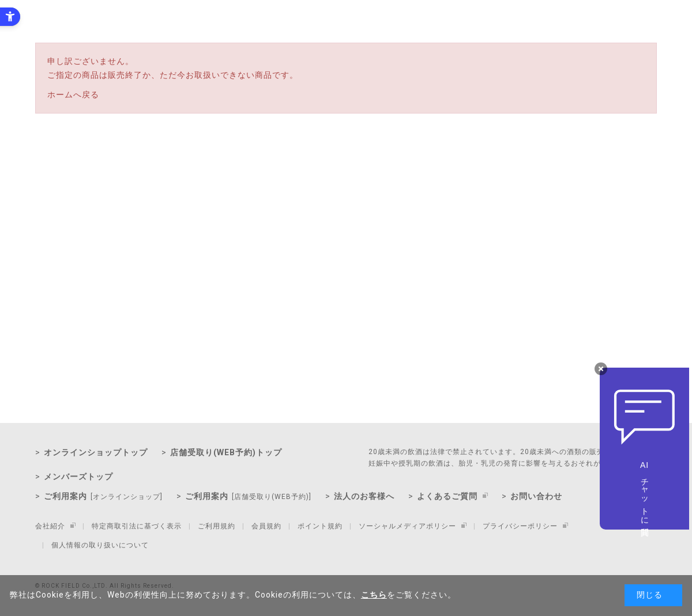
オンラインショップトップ (96, 452)
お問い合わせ (536, 496)
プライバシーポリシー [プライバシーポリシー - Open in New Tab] (520, 526)
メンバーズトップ (78, 477)
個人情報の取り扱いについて (100, 545)
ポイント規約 (320, 526)
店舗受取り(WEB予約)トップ (226, 452)
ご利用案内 (103, 496)
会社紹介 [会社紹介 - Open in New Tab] (50, 526)
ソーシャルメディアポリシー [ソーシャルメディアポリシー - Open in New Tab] (407, 526)
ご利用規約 (217, 526)
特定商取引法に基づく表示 (137, 526)
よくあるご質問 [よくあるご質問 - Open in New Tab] (447, 496)
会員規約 (266, 526)
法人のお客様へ (364, 496)
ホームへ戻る (73, 95)
